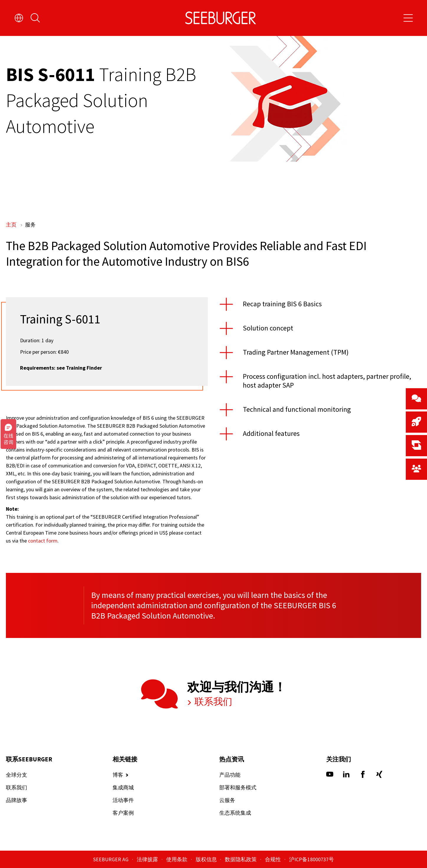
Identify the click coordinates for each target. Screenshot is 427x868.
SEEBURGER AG (111, 859)
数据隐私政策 (241, 859)
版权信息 (207, 859)
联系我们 (212, 702)
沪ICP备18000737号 (311, 859)
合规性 (273, 859)
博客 (118, 775)
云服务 (227, 800)
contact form (43, 541)
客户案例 (123, 813)
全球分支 (17, 775)
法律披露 (148, 859)
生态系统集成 (235, 813)
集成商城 (123, 788)
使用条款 (177, 859)
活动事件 (123, 800)
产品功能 (230, 775)
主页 (12, 225)
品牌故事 (17, 800)
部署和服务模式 (238, 788)
